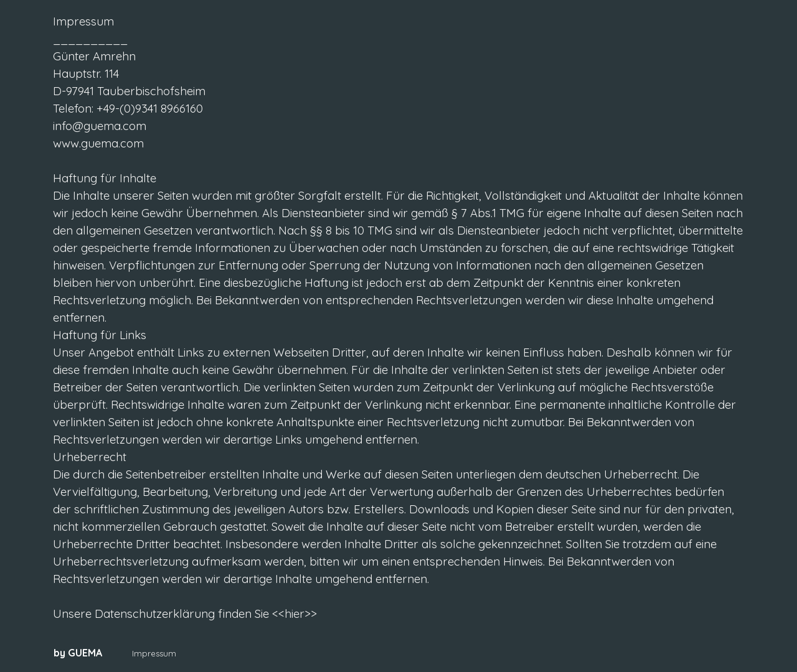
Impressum (154, 653)
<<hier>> (293, 614)
